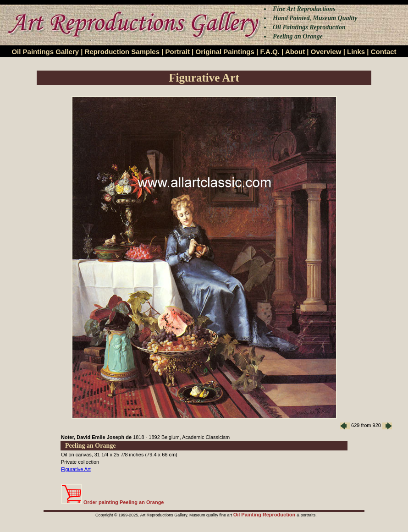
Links (356, 52)
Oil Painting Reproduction (265, 515)
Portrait (178, 52)
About (295, 52)
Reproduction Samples (122, 52)
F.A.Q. (270, 52)
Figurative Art (76, 469)
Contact (384, 52)
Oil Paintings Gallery (45, 52)
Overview (326, 52)
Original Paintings (225, 52)
